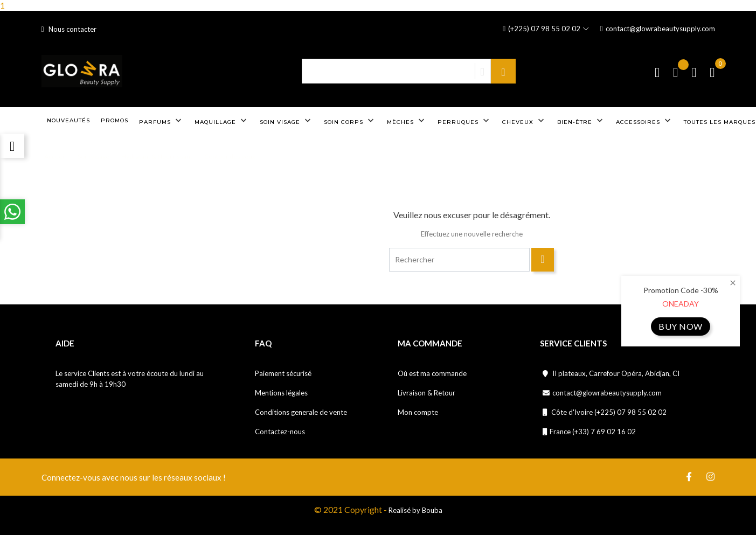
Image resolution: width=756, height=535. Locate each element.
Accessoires (644, 121)
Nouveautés (68, 120)
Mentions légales (281, 393)
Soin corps (350, 121)
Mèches (407, 121)
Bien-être (581, 121)
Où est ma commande (432, 373)
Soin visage (286, 121)
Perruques (464, 121)
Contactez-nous (280, 432)
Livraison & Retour (426, 393)
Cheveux (524, 121)
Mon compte (418, 412)
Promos (115, 120)
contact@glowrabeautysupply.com (657, 29)
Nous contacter (69, 29)
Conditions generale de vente (301, 412)
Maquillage (222, 121)
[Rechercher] (459, 260)
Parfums (161, 121)
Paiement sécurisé (283, 373)
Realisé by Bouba (415, 510)
